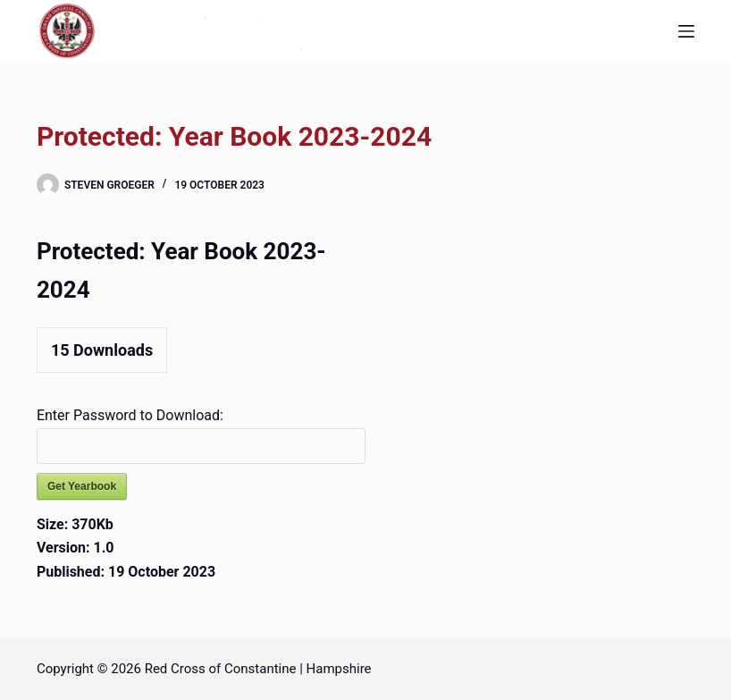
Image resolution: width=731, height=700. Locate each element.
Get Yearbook (82, 486)
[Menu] (686, 31)
